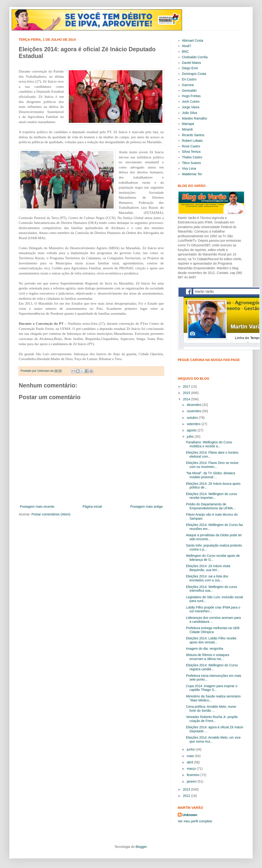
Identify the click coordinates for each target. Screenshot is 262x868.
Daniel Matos (192, 63)
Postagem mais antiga (146, 507)
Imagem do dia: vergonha (205, 649)
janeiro (192, 781)
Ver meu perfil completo (195, 821)
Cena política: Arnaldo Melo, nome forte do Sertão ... (211, 709)
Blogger (141, 847)
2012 (187, 796)
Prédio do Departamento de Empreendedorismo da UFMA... (211, 506)
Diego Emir (190, 68)
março (192, 769)
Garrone (188, 85)
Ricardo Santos (193, 135)
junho (191, 749)
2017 (187, 387)
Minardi (187, 129)
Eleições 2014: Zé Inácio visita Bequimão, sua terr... (208, 568)
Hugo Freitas (191, 96)
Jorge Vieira (191, 107)
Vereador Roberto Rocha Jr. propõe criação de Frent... (212, 719)
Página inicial (92, 507)
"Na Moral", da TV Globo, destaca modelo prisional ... (211, 475)
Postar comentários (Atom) (51, 514)
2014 (187, 399)
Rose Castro (191, 146)
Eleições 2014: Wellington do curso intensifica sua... (211, 589)
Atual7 (187, 46)
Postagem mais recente (37, 507)
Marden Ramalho (195, 118)
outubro (193, 418)
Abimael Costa (193, 40)
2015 (187, 393)
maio (191, 756)
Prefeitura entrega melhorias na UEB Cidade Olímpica (213, 630)
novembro (194, 411)
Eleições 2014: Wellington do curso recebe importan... (211, 496)
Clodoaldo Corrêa (195, 57)
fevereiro (193, 775)
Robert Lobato (192, 141)
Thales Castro (192, 157)
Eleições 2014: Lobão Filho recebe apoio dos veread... (211, 640)
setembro (194, 424)
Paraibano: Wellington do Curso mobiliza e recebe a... (209, 444)
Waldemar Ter (192, 174)
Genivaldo (189, 91)
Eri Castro (189, 79)
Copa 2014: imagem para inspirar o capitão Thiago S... (212, 688)
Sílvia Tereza (191, 152)
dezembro (194, 405)
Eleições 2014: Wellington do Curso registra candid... (212, 667)
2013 (187, 789)
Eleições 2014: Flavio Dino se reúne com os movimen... (212, 465)
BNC (186, 51)
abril (190, 762)
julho (191, 437)
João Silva (190, 113)
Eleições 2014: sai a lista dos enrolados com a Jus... (207, 578)
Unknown (190, 815)
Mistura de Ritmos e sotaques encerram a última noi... (208, 657)
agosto (192, 430)
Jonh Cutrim (191, 102)
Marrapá (188, 124)
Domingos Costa (194, 74)
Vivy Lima (189, 168)
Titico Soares (191, 163)
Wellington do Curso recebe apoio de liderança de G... (213, 558)
